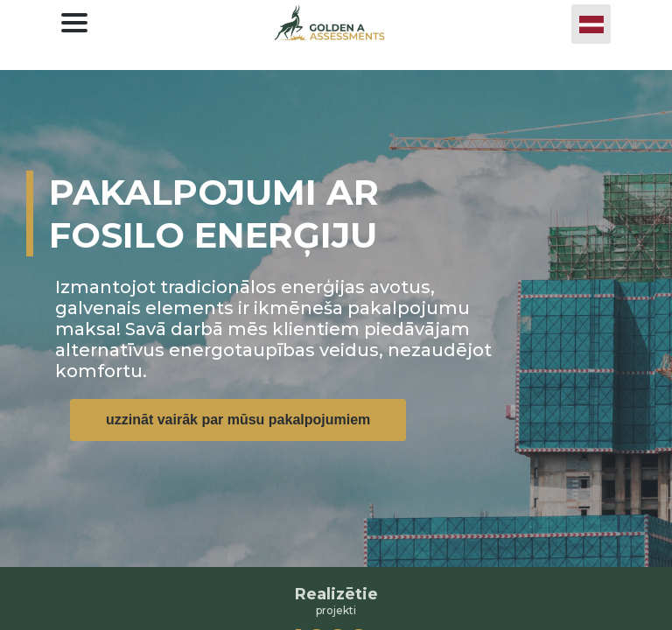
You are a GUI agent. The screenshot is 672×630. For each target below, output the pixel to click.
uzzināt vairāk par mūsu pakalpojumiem (238, 420)
